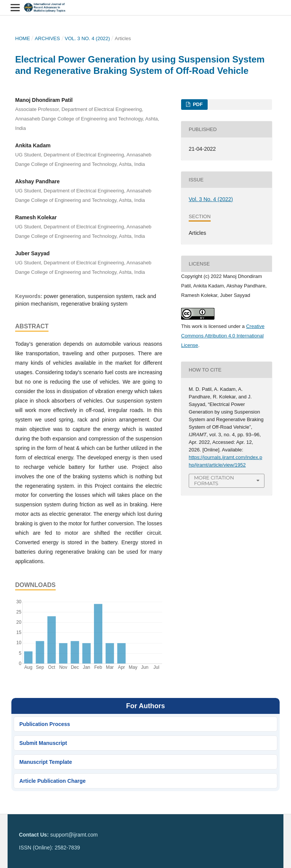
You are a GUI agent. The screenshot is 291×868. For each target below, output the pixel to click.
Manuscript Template (46, 762)
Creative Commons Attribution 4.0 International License (223, 336)
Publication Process (45, 724)
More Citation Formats (214, 480)
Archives (48, 38)
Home (23, 38)
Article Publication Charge (52, 781)
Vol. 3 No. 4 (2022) (87, 38)
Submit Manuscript (43, 743)
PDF (197, 104)
